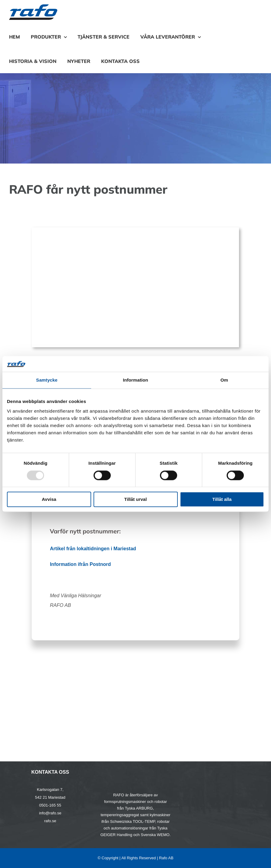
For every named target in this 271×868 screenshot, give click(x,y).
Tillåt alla (222, 500)
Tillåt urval (136, 500)
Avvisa (49, 500)
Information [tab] (135, 380)
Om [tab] (224, 380)
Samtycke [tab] (47, 380)
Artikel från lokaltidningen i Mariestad (93, 549)
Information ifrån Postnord (80, 564)
